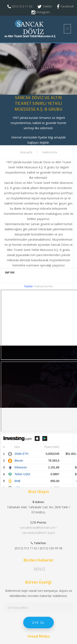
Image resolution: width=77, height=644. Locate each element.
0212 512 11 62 (22, 6)
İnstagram (43, 12)
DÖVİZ (40, 569)
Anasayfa (26, 152)
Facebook (67, 6)
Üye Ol (38, 623)
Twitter (47, 6)
